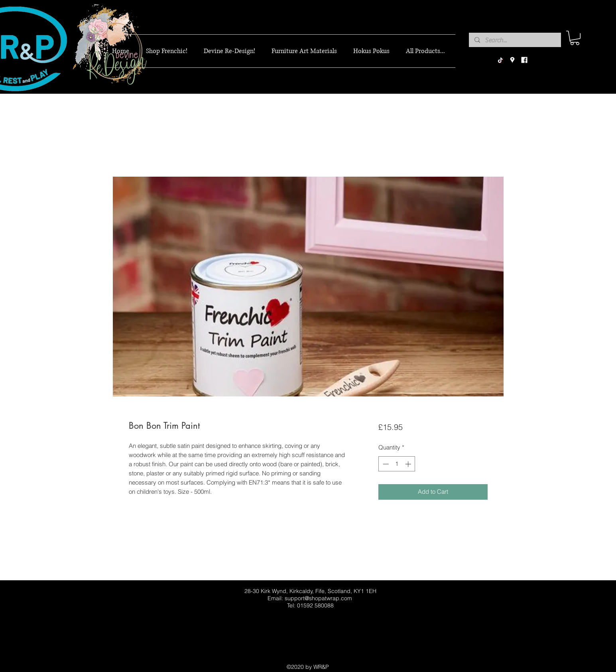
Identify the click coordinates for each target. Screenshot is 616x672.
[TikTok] (500, 60)
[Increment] (409, 464)
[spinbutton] (397, 464)
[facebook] (524, 60)
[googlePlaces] (512, 60)
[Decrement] (385, 464)
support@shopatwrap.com (318, 598)
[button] (575, 38)
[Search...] (515, 40)
